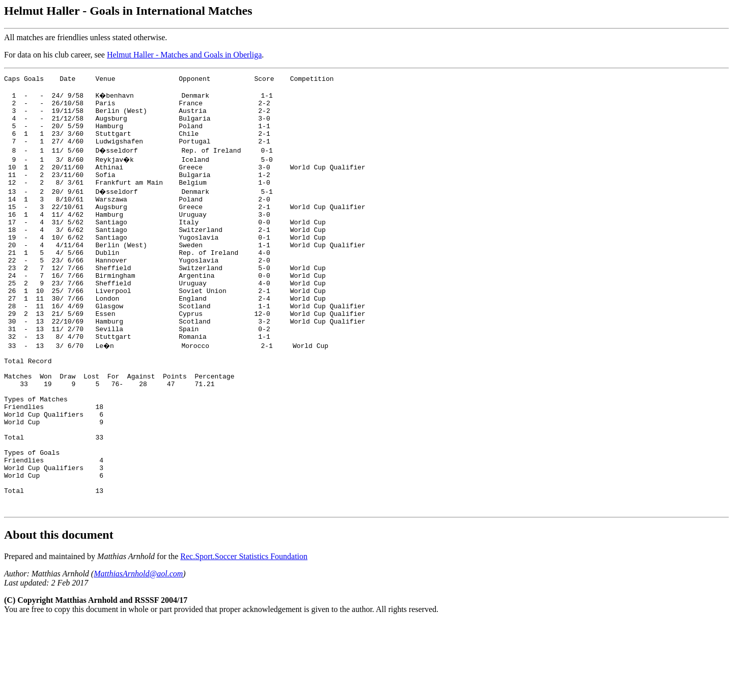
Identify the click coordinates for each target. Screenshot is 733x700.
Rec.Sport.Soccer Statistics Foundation (244, 634)
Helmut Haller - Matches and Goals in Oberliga (184, 55)
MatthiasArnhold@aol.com (138, 651)
